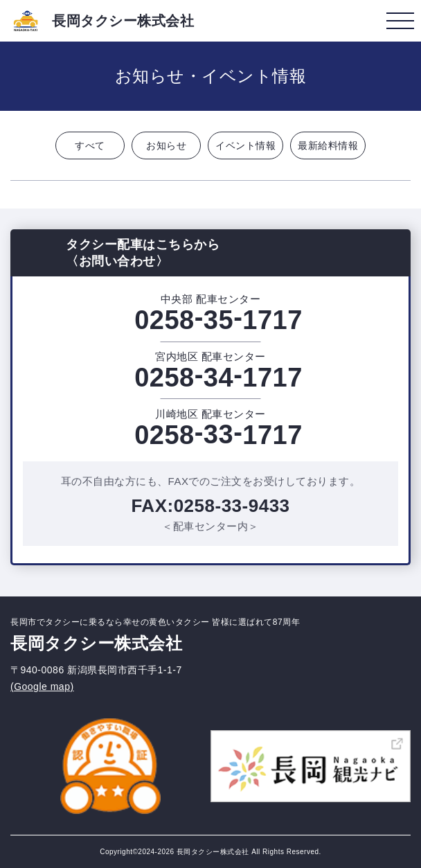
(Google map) (42, 687)
